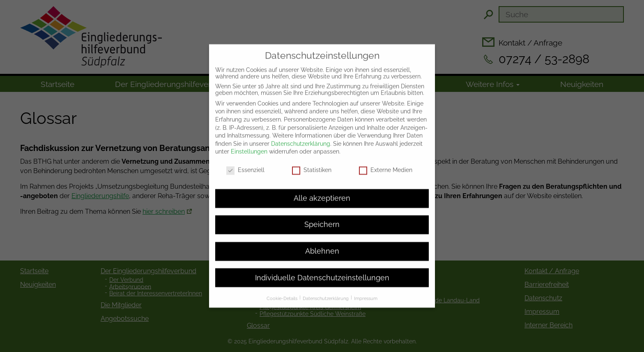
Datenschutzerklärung (301, 139)
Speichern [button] (322, 220)
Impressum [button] (366, 294)
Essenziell (245, 166)
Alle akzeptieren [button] (322, 194)
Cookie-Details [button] (283, 294)
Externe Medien (386, 166)
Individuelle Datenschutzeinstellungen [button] (322, 273)
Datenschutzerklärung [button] (326, 294)
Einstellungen (249, 147)
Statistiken (312, 166)
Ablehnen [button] (322, 247)
